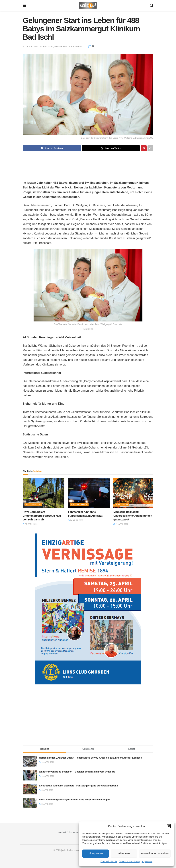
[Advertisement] (88, 163)
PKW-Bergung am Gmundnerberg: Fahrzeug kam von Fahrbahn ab (42, 516)
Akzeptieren (96, 853)
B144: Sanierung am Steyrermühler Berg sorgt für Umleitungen (74, 800)
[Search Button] (152, 5)
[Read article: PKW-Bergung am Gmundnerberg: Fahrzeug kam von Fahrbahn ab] (44, 493)
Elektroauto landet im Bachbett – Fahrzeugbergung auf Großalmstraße (78, 786)
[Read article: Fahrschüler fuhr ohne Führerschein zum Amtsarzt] (89, 493)
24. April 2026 (30, 524)
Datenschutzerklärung (129, 861)
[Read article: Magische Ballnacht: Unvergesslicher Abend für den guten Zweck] (134, 493)
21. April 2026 (121, 524)
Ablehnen (124, 853)
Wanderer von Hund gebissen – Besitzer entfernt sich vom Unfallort (77, 772)
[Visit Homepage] (88, 5)
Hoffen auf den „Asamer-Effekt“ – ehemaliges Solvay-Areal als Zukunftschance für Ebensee (90, 758)
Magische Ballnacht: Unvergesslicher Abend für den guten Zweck (133, 516)
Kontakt (62, 832)
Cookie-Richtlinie (109, 861)
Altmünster (33, 505)
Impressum (147, 861)
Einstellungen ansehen (155, 853)
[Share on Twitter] (111, 148)
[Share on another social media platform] (150, 148)
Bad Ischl (48, 46)
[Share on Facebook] (52, 148)
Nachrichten (76, 46)
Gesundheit (61, 46)
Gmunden (122, 505)
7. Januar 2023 (31, 46)
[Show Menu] (24, 5)
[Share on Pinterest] (144, 148)
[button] (169, 826)
